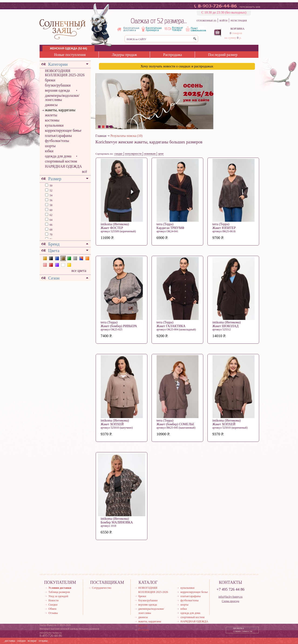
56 (51, 200)
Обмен (52, 609)
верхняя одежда (57, 90)
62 (51, 215)
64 (51, 220)
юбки (49, 151)
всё (85, 171)
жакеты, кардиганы (60, 110)
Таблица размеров (59, 592)
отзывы (43, 641)
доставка (10, 641)
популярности (133, 154)
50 (51, 186)
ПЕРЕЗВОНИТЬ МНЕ (250, 7)
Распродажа (173, 55)
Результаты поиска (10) (127, 136)
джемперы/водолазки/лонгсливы (62, 98)
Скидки (53, 605)
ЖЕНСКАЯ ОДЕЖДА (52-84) (68, 48)
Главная (101, 136)
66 (51, 225)
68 (51, 230)
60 (51, 210)
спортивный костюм (61, 161)
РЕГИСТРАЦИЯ (239, 21)
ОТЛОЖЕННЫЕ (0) (206, 21)
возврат (32, 641)
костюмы (52, 120)
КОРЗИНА (237, 29)
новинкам (150, 154)
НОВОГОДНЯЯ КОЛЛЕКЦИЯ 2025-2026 (65, 73)
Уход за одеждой (58, 596)
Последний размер (223, 55)
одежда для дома (58, 156)
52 (51, 190)
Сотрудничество (102, 588)
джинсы (51, 105)
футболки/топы (57, 141)
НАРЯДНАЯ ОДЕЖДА (63, 166)
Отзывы (53, 613)
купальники (54, 125)
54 (51, 195)
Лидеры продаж (124, 55)
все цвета (79, 271)
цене (161, 154)
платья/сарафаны (58, 136)
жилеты (51, 115)
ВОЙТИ (223, 21)
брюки (50, 80)
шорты (50, 146)
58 (51, 205)
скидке (118, 154)
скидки (21, 641)
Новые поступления (70, 55)
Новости (54, 600)
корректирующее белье (63, 130)
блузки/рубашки (58, 85)
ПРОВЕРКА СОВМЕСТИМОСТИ (243, 630)
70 (51, 235)
